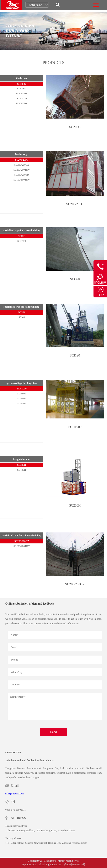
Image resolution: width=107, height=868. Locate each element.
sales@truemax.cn (15, 794)
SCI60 (22, 317)
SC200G (22, 84)
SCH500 (22, 399)
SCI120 (22, 312)
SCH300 (22, 404)
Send (53, 732)
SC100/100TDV (22, 180)
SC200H (22, 465)
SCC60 (22, 236)
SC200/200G (22, 160)
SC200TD (22, 98)
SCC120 (22, 241)
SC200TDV (22, 93)
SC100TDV (22, 103)
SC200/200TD (22, 175)
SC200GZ (22, 88)
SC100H (22, 470)
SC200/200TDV (22, 170)
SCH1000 (22, 389)
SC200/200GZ (22, 165)
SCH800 (22, 394)
